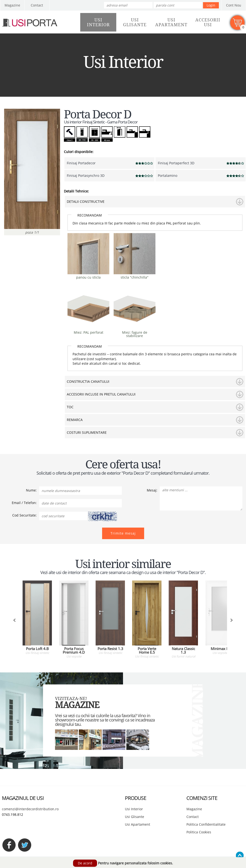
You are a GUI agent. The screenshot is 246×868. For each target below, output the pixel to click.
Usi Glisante (135, 817)
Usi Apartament (138, 824)
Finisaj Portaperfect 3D (176, 163)
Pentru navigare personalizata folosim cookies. (135, 863)
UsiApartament (171, 22)
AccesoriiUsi (208, 22)
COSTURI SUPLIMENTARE (87, 432)
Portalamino (168, 176)
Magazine (12, 5)
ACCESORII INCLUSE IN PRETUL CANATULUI (101, 394)
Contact (37, 5)
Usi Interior (134, 809)
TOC (70, 407)
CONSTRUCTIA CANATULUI (88, 381)
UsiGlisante (135, 22)
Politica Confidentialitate (206, 824)
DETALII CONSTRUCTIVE (86, 201)
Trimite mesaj (123, 533)
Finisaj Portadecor (81, 163)
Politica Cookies (199, 832)
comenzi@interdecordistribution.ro (30, 809)
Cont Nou (234, 5)
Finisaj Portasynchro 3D (86, 176)
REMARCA (75, 420)
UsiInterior (98, 22)
